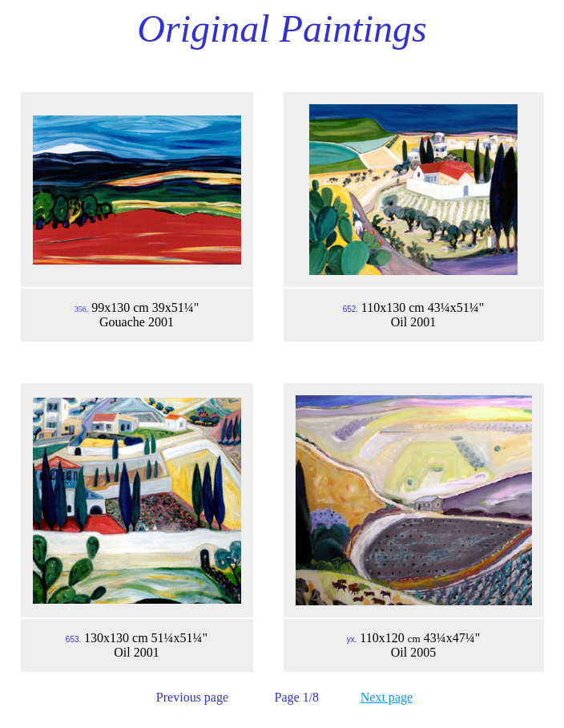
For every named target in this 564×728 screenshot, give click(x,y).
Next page (387, 697)
